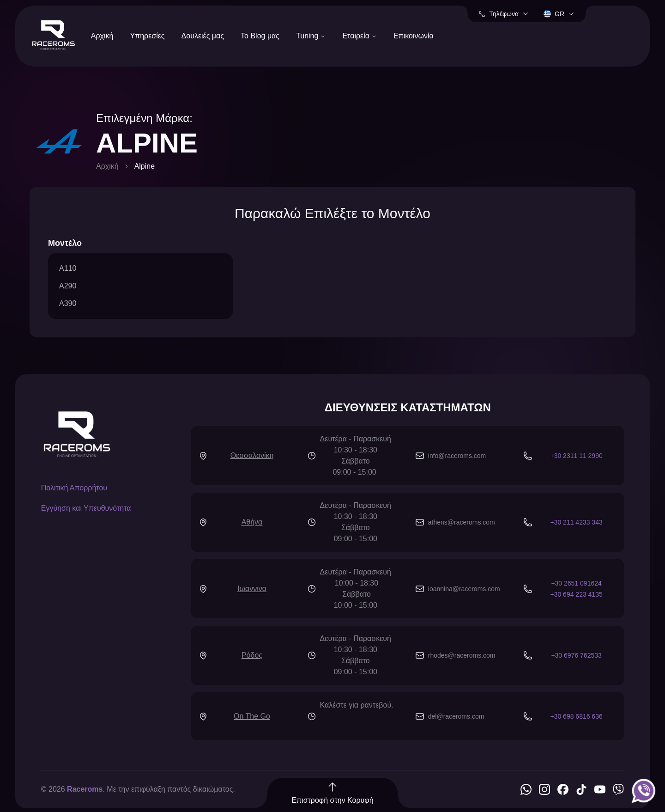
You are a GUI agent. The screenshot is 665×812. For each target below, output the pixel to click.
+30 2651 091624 (576, 583)
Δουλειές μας (203, 36)
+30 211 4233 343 (576, 522)
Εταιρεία (360, 36)
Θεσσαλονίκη (252, 455)
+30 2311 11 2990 (576, 456)
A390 (68, 303)
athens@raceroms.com (462, 522)
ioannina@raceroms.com (464, 589)
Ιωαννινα (252, 589)
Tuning (311, 36)
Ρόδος (252, 655)
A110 (68, 268)
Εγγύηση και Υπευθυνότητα (86, 508)
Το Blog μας (260, 36)
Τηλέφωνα (504, 14)
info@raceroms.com (457, 456)
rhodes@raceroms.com (462, 655)
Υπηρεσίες (147, 36)
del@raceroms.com (456, 716)
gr (559, 14)
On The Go (252, 716)
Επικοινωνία (414, 36)
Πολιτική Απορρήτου (74, 488)
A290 (68, 286)
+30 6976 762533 (576, 655)
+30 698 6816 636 (576, 716)
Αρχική (102, 36)
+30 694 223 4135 (576, 594)
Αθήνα (252, 522)
